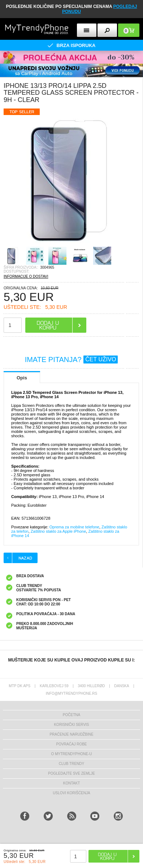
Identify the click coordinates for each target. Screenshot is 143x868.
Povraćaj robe (71, 744)
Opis (22, 378)
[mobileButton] (129, 30)
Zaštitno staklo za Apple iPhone (58, 531)
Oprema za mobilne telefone (74, 527)
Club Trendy (71, 764)
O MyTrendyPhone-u (72, 754)
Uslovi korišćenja (71, 793)
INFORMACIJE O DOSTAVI (26, 276)
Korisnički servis (71, 725)
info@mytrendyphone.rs (71, 693)
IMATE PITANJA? (71, 359)
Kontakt (71, 783)
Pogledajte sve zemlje (71, 773)
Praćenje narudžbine (71, 734)
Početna (71, 715)
